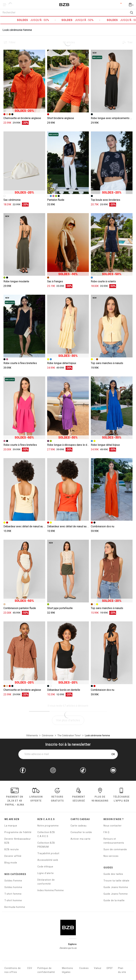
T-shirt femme (13, 894)
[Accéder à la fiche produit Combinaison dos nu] (112, 490)
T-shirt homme (13, 900)
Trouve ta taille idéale (116, 881)
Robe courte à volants (103, 281)
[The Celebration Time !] (69, 735)
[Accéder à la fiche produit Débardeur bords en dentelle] (68, 653)
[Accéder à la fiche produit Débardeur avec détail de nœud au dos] (24, 490)
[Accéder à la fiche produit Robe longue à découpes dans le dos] (68, 408)
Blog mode (11, 863)
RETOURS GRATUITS (57, 795)
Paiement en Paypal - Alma (15, 797)
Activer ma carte (81, 839)
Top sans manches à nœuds (107, 363)
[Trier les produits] (126, 42)
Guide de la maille (114, 900)
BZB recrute (12, 849)
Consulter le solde (81, 832)
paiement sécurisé (79, 795)
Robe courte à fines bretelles (20, 363)
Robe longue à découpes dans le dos (69, 445)
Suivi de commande (115, 849)
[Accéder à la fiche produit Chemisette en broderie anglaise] (24, 81)
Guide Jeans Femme (116, 894)
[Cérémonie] (48, 735)
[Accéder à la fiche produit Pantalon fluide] (68, 163)
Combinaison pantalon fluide (20, 608)
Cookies (84, 968)
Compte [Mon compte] (118, 5)
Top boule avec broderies (106, 200)
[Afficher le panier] (131, 4)
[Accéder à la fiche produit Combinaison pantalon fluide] (24, 571)
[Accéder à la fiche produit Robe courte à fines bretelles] (24, 326)
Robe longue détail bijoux (62, 363)
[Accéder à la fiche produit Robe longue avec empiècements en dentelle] (112, 81)
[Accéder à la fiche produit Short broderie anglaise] (68, 81)
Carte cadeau (79, 826)
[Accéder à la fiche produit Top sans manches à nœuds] (112, 326)
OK (113, 754)
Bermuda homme (15, 907)
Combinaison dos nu (103, 526)
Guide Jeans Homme (116, 887)
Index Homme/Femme (51, 890)
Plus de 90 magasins (100, 795)
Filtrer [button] (12, 42)
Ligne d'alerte (46, 873)
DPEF (110, 968)
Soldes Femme (13, 881)
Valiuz (98, 968)
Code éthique (45, 867)
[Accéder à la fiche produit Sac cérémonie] (24, 163)
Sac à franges (55, 281)
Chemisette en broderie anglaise (22, 118)
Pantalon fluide (56, 200)
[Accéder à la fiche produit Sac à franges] (68, 245)
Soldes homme (13, 887)
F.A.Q (106, 832)
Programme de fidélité (18, 832)
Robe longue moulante (16, 281)
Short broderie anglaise (61, 118)
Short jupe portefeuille (60, 608)
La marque (11, 826)
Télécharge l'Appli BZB (121, 795)
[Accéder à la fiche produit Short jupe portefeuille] (68, 571)
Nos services (111, 856)
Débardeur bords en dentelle (64, 690)
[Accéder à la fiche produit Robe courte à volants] (112, 245)
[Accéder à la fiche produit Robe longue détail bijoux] (68, 326)
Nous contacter (113, 826)
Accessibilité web (48, 860)
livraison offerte (36, 795)
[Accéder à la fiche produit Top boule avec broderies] (112, 163)
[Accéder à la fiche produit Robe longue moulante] (24, 245)
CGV (30, 968)
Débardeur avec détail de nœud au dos (26, 526)
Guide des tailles (113, 874)
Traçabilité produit (48, 853)
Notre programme (48, 826)
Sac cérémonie (12, 200)
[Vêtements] (32, 735)
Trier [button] (130, 42)
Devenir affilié (13, 856)
